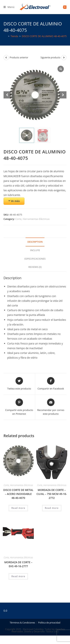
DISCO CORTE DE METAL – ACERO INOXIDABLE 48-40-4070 (18, 494)
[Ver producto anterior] (6, 58)
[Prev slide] (7, 95)
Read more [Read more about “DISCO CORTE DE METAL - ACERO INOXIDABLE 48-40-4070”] (18, 508)
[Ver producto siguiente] (64, 58)
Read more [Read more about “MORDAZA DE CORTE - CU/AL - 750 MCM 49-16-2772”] (52, 508)
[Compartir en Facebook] (51, 384)
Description (35, 242)
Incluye (35, 250)
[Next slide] (63, 95)
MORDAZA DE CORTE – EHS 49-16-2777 (18, 564)
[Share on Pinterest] (19, 407)
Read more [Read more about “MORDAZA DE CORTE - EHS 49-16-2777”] (18, 576)
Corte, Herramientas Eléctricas (32, 219)
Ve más (15, 201)
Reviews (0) (35, 267)
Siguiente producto (50, 58)
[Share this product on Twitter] (19, 384)
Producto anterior (19, 58)
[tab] (35, 242)
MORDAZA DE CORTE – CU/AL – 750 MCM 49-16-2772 (52, 494)
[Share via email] (51, 407)
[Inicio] (5, 36)
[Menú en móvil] (9, 7)
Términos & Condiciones (22, 623)
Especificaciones (35, 259)
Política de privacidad (49, 623)
